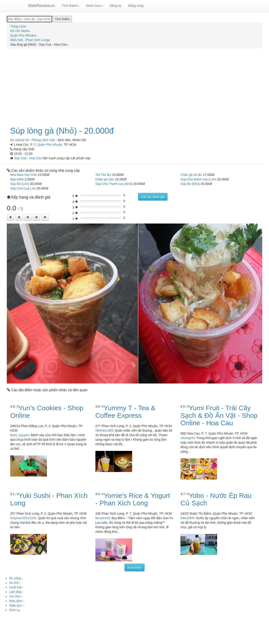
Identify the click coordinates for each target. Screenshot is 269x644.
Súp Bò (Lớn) (20, 184)
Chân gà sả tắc (191, 175)
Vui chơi (15, 596)
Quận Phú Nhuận (50, 145)
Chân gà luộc (105, 179)
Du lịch (14, 583)
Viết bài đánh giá (153, 197)
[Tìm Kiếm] (62, 19)
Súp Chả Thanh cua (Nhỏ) (114, 184)
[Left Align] (11, 217)
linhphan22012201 (23, 518)
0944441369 (104, 430)
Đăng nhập (136, 6)
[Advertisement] (134, 85)
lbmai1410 (103, 518)
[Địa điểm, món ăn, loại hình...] (29, 19)
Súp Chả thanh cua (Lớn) (198, 179)
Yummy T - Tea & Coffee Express (125, 412)
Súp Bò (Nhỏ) (190, 184)
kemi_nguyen (20, 435)
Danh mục (94, 6)
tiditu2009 (187, 518)
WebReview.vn (42, 6)
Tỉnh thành (70, 6)
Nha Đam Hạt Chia (24, 175)
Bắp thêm (17, 179)
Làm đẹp (15, 592)
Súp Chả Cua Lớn (23, 188)
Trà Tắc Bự (103, 175)
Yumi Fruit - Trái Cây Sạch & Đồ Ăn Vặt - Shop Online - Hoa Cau (219, 415)
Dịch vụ (15, 610)
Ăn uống (15, 578)
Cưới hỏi (15, 587)
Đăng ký (115, 6)
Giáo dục (16, 605)
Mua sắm (16, 601)
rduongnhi (187, 438)
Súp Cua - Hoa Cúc (28, 158)
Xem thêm (135, 568)
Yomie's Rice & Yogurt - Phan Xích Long (133, 499)
